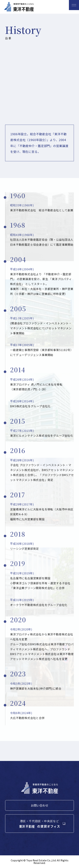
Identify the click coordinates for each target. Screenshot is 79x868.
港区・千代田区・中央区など (40, 824)
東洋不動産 (19, 7)
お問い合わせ (39, 805)
